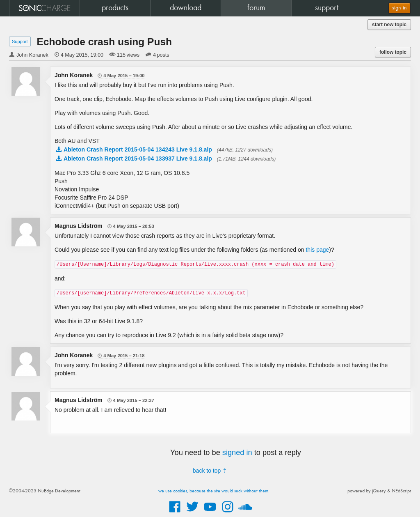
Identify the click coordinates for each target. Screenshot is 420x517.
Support (20, 41)
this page (317, 250)
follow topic (393, 52)
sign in (399, 8)
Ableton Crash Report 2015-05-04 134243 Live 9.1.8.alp (138, 149)
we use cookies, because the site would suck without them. (214, 491)
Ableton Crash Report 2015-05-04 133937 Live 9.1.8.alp (138, 159)
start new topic (389, 25)
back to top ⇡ (210, 471)
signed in (237, 453)
